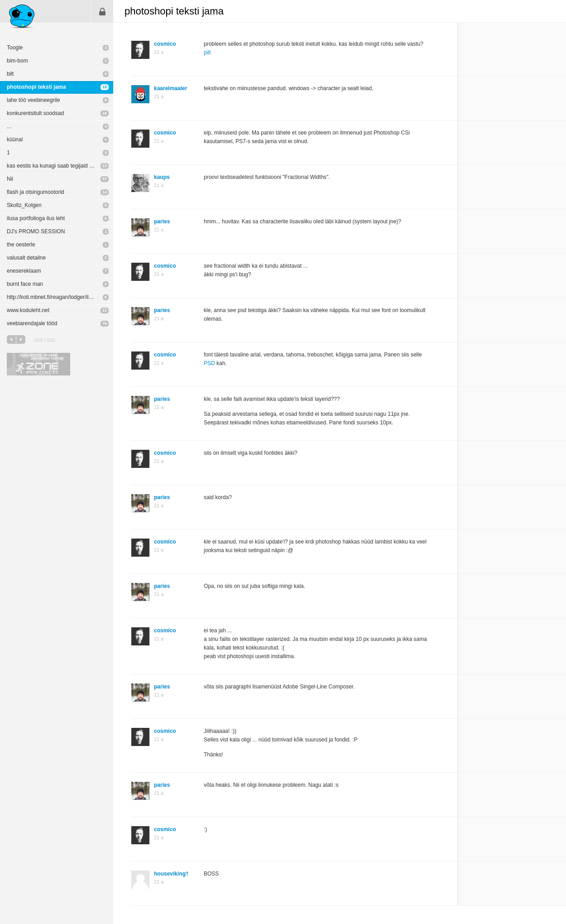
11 (105, 310)
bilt (10, 74)
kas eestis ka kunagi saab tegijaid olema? (57, 166)
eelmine (11, 339)
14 (105, 192)
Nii (10, 179)
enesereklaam (24, 271)
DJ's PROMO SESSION (36, 231)
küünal (15, 140)
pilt (207, 53)
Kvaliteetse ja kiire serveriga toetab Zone (38, 364)
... (9, 126)
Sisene (102, 11)
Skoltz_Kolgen (24, 205)
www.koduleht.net (28, 310)
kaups (162, 177)
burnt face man (25, 284)
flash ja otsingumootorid (36, 192)
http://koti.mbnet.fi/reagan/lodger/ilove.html (58, 297)
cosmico (165, 44)
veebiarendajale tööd (32, 323)
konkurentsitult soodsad (35, 113)
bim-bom (17, 61)
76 (105, 323)
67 (105, 179)
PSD (209, 363)
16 (105, 113)
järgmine (21, 339)
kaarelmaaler (170, 88)
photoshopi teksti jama (36, 87)
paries (162, 221)
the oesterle (21, 245)
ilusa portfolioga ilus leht (36, 218)
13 (105, 166)
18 (105, 87)
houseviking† (171, 874)
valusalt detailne (26, 258)
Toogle (15, 48)
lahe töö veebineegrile (33, 100)
